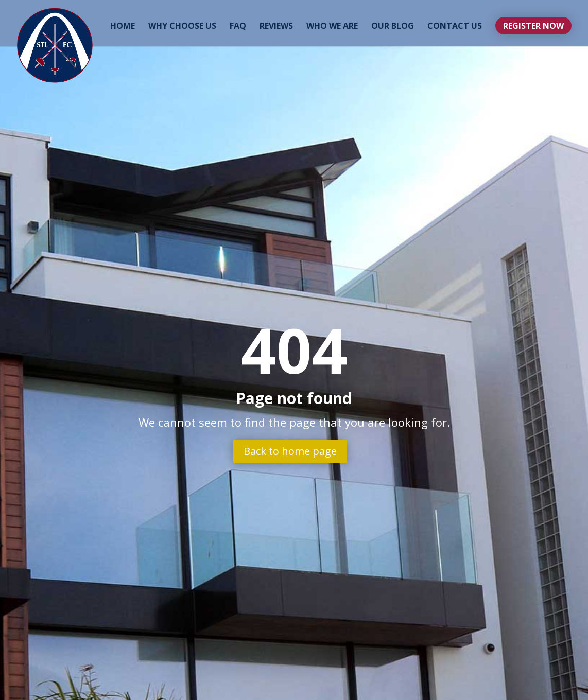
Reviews (276, 27)
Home (123, 27)
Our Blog (393, 27)
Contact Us (455, 27)
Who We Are (332, 27)
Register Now (533, 26)
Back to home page (290, 451)
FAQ (238, 27)
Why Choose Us (182, 27)
